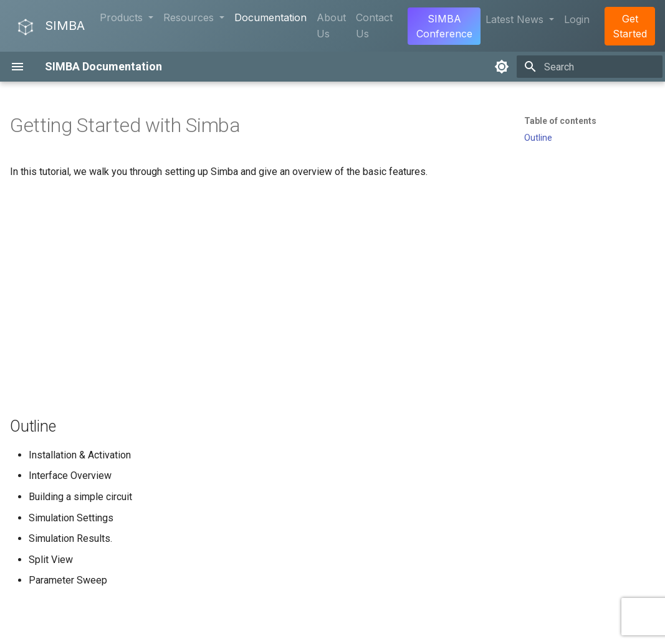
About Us (331, 26)
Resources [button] (190, 17)
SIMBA (50, 27)
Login (577, 19)
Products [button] (123, 17)
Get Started (630, 26)
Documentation (270, 17)
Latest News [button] (516, 19)
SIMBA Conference (444, 26)
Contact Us (374, 26)
